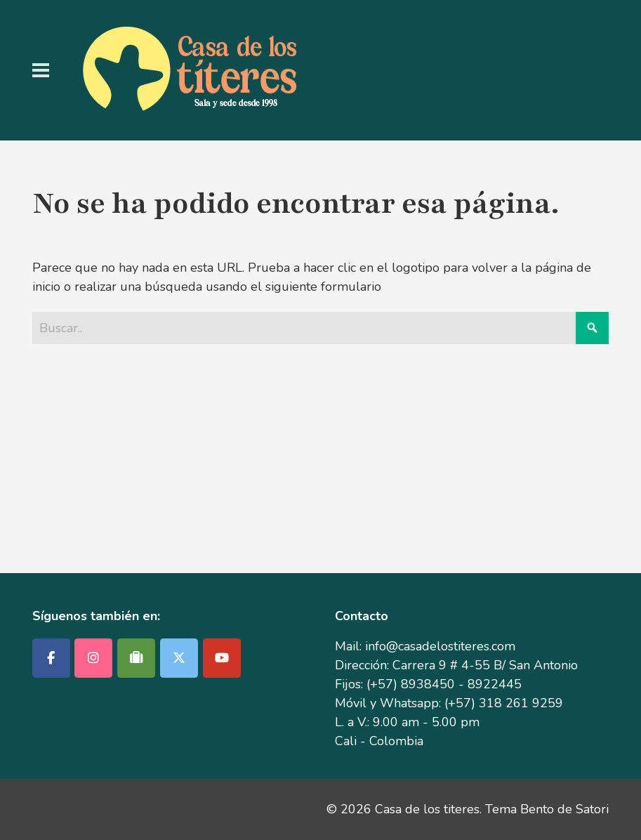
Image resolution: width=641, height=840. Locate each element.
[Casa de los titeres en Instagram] (93, 658)
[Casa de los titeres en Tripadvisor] (136, 658)
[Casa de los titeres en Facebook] (51, 658)
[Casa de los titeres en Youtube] (222, 658)
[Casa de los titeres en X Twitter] (179, 658)
